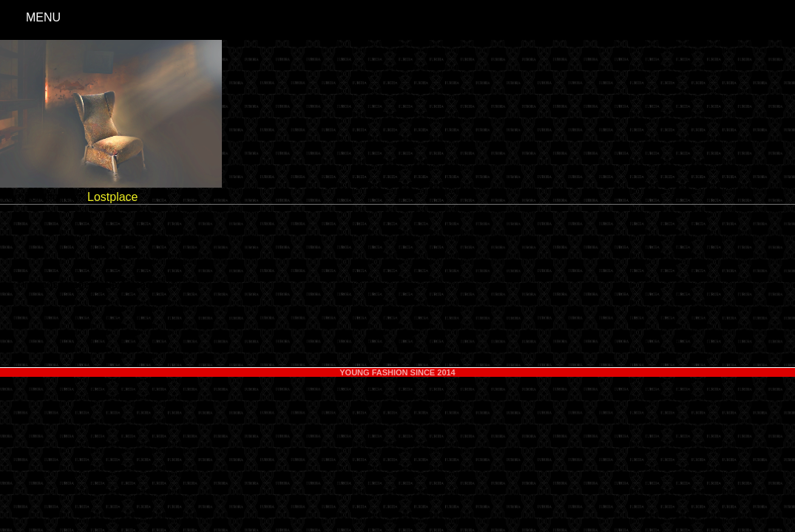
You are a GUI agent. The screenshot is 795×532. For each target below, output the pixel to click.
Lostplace (113, 197)
